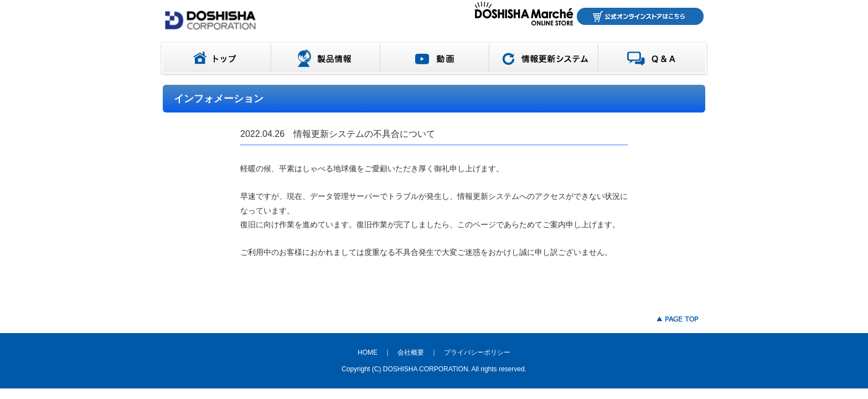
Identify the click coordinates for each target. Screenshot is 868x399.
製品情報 (326, 58)
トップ (214, 58)
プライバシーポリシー (477, 352)
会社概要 (411, 352)
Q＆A (655, 58)
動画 (435, 58)
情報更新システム (544, 58)
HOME (368, 352)
